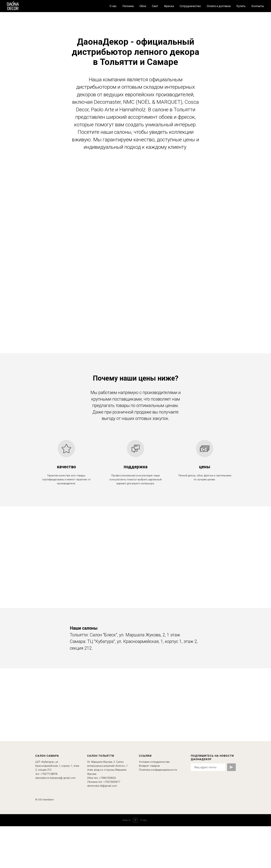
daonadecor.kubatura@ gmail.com (55, 778)
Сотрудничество (190, 6)
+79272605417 (112, 782)
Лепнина (128, 6)
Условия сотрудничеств (154, 762)
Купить (241, 6)
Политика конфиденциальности (158, 770)
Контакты (258, 6)
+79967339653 (107, 778)
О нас (113, 6)
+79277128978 (49, 774)
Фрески (169, 6)
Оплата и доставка (219, 6)
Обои (143, 6)
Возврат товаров (149, 766)
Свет (155, 6)
